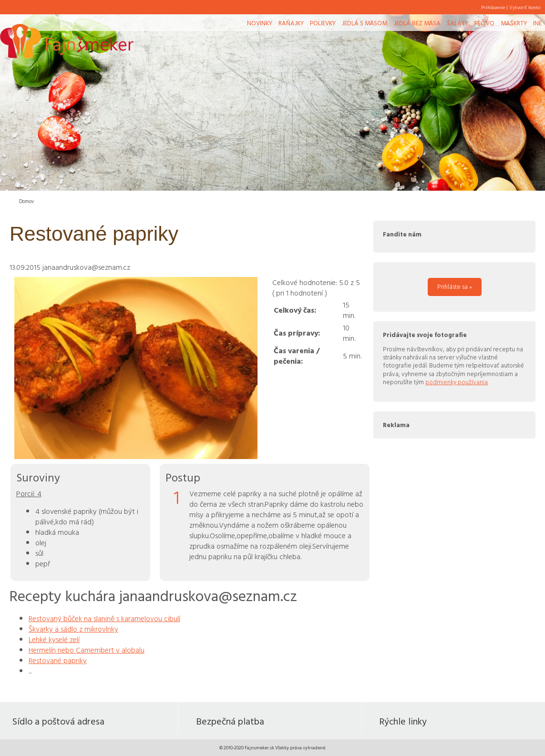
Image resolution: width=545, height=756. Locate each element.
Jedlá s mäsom (365, 23)
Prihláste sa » (455, 286)
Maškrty (514, 23)
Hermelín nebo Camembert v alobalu (87, 650)
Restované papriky (58, 660)
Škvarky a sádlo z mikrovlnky (73, 629)
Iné (537, 23)
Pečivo (484, 23)
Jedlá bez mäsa (417, 23)
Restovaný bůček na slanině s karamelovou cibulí (104, 618)
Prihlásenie (493, 7)
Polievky (323, 23)
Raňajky (291, 23)
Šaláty (458, 23)
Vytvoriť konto (525, 7)
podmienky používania (457, 382)
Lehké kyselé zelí (54, 639)
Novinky (260, 23)
